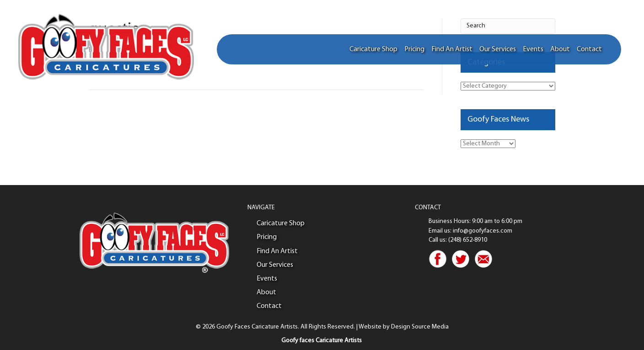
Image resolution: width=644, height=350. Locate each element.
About (560, 49)
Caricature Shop (373, 49)
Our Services (498, 49)
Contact (589, 49)
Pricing (414, 49)
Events (533, 49)
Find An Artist (452, 49)
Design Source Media (420, 327)
